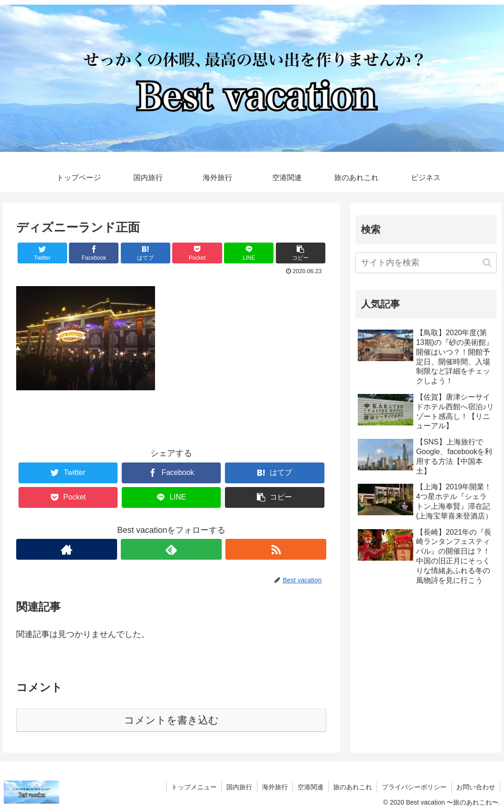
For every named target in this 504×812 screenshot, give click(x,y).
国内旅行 (239, 787)
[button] (487, 263)
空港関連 (311, 787)
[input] (426, 263)
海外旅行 (275, 787)
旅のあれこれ (353, 787)
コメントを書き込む (171, 720)
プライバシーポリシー (414, 787)
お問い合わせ (476, 787)
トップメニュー (194, 787)
